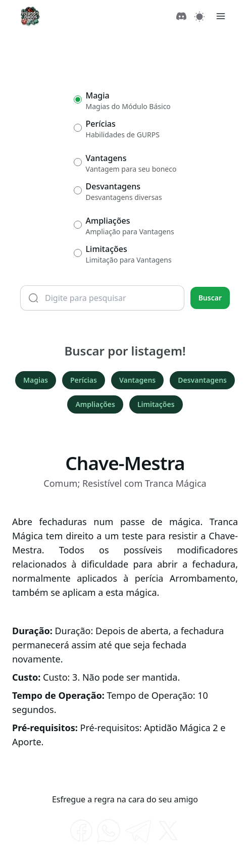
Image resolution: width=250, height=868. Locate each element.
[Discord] (181, 16)
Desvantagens (202, 380)
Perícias (84, 380)
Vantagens (137, 380)
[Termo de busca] (102, 298)
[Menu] (221, 16)
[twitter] (168, 831)
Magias (36, 380)
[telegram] (138, 831)
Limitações (156, 404)
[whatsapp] (109, 831)
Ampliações (95, 404)
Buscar (210, 298)
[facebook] (81, 831)
